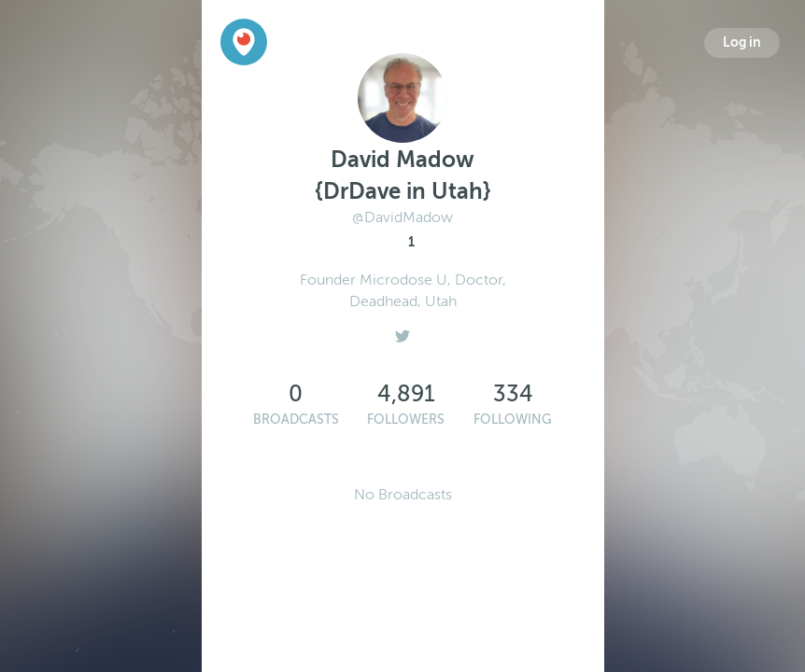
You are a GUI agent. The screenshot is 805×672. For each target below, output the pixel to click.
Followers (406, 420)
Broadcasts (296, 420)
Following (513, 420)
